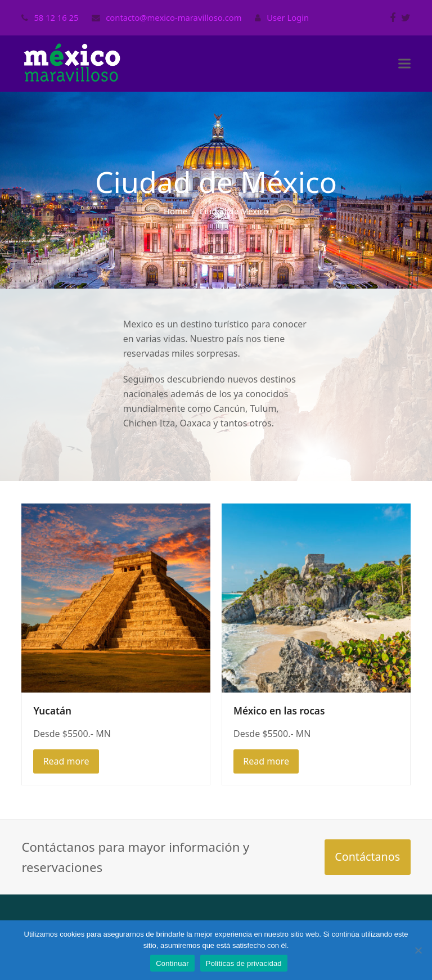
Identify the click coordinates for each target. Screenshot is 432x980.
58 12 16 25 (56, 17)
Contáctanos (367, 857)
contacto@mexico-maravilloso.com (174, 17)
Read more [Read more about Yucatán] (66, 761)
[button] (404, 64)
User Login (288, 17)
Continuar (172, 963)
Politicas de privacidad (244, 963)
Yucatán (52, 711)
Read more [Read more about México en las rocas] (266, 761)
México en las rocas (279, 711)
